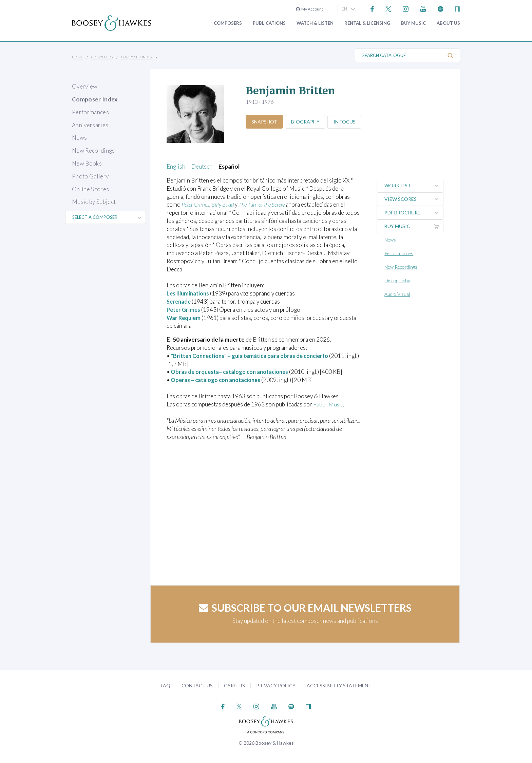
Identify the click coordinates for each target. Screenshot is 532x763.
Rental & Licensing (367, 23)
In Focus (348, 122)
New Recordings (93, 150)
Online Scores (90, 189)
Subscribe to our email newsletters (305, 608)
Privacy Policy (276, 685)
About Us (448, 23)
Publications (269, 23)
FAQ (166, 685)
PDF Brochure (414, 213)
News (79, 138)
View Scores (414, 199)
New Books (87, 163)
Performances (90, 112)
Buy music (413, 23)
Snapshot (265, 122)
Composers (228, 23)
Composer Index (137, 57)
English (176, 166)
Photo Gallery (90, 176)
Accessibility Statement (339, 685)
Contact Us (197, 685)
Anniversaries (90, 125)
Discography (398, 280)
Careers (234, 685)
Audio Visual (398, 294)
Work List (414, 186)
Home (78, 57)
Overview (85, 86)
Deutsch (202, 166)
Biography (307, 122)
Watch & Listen (315, 23)
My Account (309, 9)
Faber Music (329, 404)
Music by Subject (94, 202)
